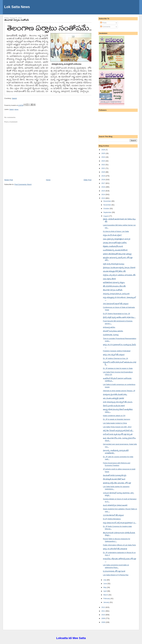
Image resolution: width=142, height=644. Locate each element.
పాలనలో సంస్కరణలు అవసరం (113, 331)
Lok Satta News (17, 7)
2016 (104, 187)
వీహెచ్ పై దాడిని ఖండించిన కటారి (114, 406)
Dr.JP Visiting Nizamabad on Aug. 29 (116, 314)
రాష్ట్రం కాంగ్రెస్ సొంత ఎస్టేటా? (112, 235)
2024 (104, 157)
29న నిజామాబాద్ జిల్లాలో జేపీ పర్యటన (116, 304)
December (107, 201)
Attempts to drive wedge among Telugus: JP (119, 391)
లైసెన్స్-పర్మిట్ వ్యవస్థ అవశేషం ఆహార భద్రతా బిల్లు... (119, 317)
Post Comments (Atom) (23, 184)
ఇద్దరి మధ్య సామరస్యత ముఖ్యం (114, 264)
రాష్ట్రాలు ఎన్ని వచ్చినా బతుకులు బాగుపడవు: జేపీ (119, 275)
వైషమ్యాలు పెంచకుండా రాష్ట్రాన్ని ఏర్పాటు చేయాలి (119, 267)
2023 (104, 161)
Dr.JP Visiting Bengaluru (112, 519)
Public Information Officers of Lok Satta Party (119, 545)
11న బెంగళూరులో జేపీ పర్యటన (113, 515)
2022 (104, 165)
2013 (104, 198)
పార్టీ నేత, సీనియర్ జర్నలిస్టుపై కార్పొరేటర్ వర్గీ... (118, 431)
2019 (104, 176)
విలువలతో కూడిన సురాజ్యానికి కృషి (115, 475)
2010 (104, 615)
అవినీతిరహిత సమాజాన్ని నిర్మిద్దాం (114, 282)
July (105, 580)
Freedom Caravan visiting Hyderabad (117, 351)
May (105, 587)
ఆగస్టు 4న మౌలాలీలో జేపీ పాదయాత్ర (115, 549)
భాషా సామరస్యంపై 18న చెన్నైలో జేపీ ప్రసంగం (118, 402)
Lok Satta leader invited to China (115, 423)
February (107, 598)
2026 (104, 150)
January (107, 602)
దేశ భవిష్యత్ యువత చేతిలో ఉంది (114, 479)
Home (48, 180)
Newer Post (9, 180)
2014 (104, 194)
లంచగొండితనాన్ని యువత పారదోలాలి (115, 250)
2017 (104, 183)
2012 (104, 607)
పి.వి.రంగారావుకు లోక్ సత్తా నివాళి (114, 571)
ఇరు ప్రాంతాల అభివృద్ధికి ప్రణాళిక (113, 398)
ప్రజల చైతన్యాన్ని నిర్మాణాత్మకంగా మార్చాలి (117, 239)
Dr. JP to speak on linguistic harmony (117, 419)
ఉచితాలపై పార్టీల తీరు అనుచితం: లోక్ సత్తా (117, 483)
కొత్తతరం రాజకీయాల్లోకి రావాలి (113, 246)
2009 (104, 618)
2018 (104, 180)
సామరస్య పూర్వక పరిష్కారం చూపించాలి (116, 294)
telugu (16, 109)
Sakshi (14, 98)
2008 (104, 622)
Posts (103, 23)
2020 (104, 172)
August (106, 216)
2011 (104, 611)
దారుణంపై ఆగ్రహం (109, 327)
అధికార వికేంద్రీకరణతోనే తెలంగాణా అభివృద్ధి (117, 254)
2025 (104, 153)
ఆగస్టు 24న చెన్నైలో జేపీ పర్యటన (114, 355)
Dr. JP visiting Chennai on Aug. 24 (115, 358)
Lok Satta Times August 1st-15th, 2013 (117, 427)
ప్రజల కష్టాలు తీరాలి (109, 279)
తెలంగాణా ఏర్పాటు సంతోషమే (17, 20)
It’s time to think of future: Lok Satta (116, 231)
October (107, 209)
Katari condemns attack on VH (114, 416)
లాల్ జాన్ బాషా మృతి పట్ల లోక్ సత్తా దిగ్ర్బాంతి (118, 434)
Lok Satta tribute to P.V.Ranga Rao (116, 575)
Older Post (88, 180)
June (105, 584)
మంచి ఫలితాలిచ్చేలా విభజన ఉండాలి (115, 505)
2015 (104, 191)
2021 (104, 168)
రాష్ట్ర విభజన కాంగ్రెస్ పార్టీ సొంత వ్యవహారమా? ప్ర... (120, 523)
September (108, 212)
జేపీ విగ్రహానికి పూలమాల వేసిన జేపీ (114, 286)
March (106, 595)
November (107, 205)
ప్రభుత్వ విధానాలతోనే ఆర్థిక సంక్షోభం (115, 243)
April (105, 591)
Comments (105, 27)
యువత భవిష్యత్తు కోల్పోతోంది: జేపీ (114, 271)
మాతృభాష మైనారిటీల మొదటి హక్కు (115, 394)
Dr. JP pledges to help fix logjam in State (118, 368)
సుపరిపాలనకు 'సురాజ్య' (111, 335)
